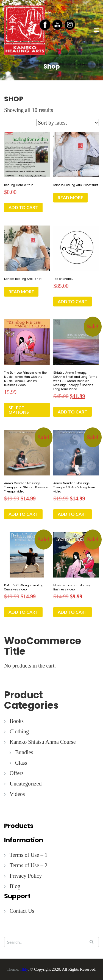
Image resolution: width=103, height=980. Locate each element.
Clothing (19, 731)
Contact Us (22, 911)
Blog (15, 886)
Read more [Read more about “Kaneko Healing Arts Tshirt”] (21, 292)
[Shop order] (68, 123)
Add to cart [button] (23, 207)
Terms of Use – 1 (28, 855)
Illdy (24, 969)
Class (21, 763)
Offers (17, 773)
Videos (17, 794)
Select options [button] (19, 410)
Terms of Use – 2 (28, 865)
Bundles (24, 752)
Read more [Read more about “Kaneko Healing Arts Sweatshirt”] (70, 197)
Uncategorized (26, 784)
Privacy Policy (26, 876)
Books (17, 721)
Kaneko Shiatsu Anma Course (43, 742)
